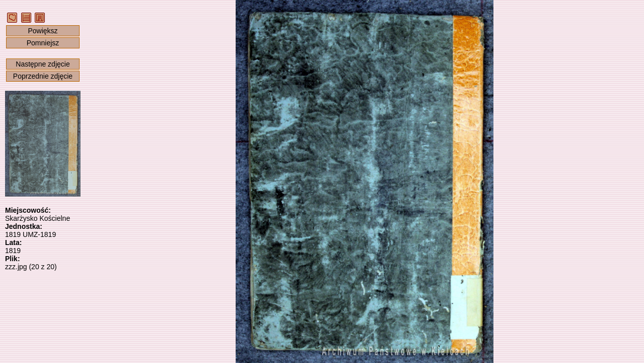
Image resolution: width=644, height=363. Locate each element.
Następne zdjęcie (43, 64)
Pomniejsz (43, 43)
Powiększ (43, 31)
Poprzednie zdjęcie (43, 76)
